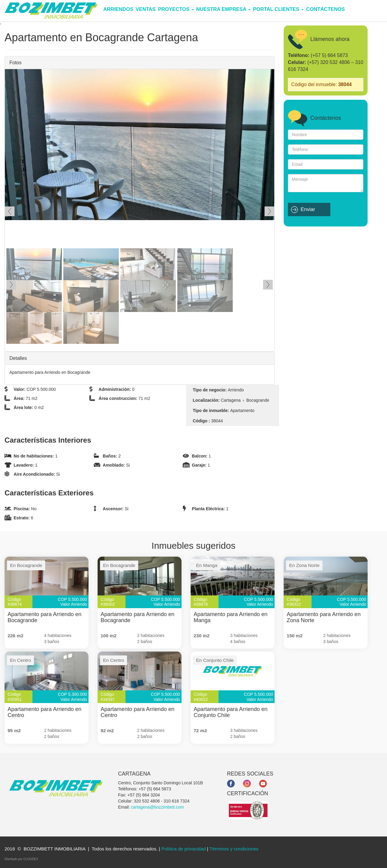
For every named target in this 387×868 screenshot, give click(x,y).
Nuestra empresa (224, 9)
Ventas (146, 9)
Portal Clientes (278, 9)
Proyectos (176, 9)
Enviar (308, 209)
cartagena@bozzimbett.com (157, 807)
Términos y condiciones (234, 849)
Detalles (18, 358)
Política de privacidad (183, 849)
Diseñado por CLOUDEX (21, 859)
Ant (10, 211)
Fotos (15, 63)
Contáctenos (325, 9)
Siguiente (269, 211)
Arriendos (118, 9)
